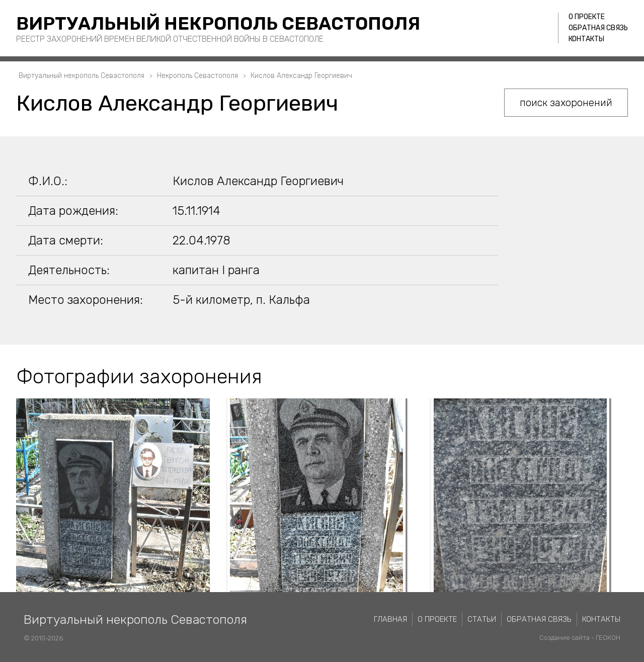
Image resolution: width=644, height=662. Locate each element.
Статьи (482, 619)
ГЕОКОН (608, 638)
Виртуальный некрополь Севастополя (218, 23)
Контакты (586, 39)
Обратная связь (598, 28)
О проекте (587, 17)
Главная (390, 619)
